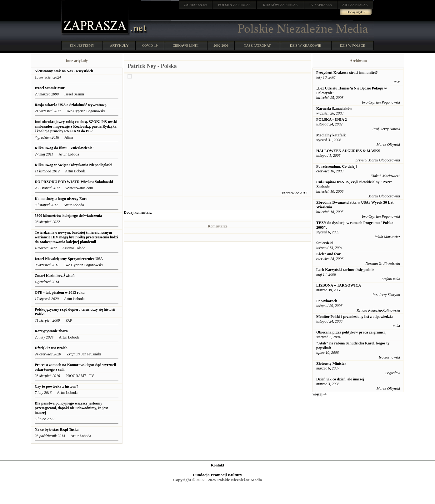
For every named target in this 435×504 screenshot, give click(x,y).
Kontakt (218, 465)
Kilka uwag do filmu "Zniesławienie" (65, 148)
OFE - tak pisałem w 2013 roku (60, 293)
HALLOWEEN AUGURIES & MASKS (348, 151)
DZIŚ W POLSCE (352, 45)
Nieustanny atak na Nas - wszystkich (64, 71)
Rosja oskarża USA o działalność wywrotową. (71, 105)
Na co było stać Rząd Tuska (57, 430)
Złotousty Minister (331, 364)
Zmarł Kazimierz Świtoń (55, 276)
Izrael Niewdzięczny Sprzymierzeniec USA (69, 259)
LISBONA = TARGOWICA (339, 285)
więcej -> (320, 394)
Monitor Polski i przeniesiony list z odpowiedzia (354, 317)
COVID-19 (150, 45)
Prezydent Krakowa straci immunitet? (347, 73)
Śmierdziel (325, 243)
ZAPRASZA (235, 5)
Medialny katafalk (331, 135)
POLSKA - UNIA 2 (332, 120)
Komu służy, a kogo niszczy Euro (61, 199)
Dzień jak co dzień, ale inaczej (340, 379)
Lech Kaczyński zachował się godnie (345, 270)
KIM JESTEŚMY (82, 45)
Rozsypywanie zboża (51, 331)
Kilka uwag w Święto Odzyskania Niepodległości (73, 165)
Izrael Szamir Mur (50, 88)
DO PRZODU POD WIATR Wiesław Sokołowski (74, 182)
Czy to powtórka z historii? (56, 386)
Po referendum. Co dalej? (337, 166)
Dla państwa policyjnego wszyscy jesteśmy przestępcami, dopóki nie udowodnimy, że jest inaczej (71, 408)
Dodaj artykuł (356, 12)
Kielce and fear (328, 254)
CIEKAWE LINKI (186, 45)
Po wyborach (327, 301)
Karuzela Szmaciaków (334, 109)
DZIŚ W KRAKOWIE (306, 45)
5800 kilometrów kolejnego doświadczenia (69, 216)
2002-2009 (221, 45)
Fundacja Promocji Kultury (217, 475)
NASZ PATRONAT (257, 45)
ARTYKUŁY (119, 45)
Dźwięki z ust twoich (52, 348)
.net (196, 5)
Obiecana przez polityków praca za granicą (351, 332)
